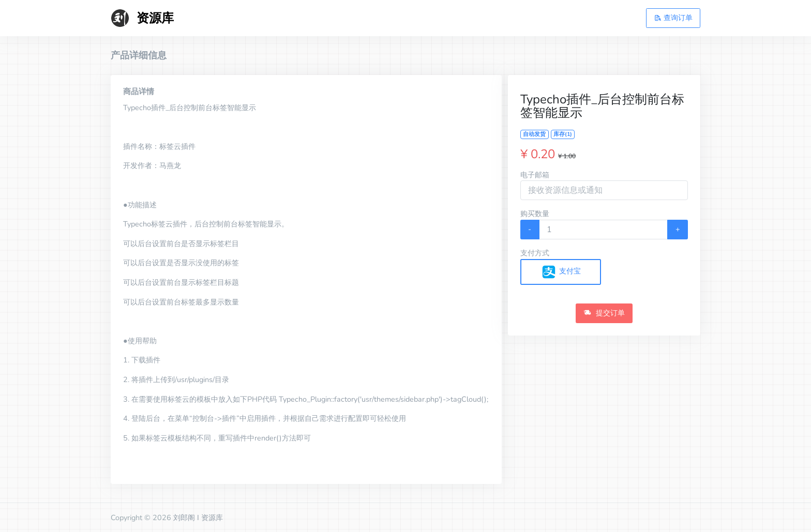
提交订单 (604, 313)
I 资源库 (210, 518)
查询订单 (673, 18)
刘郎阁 (184, 518)
